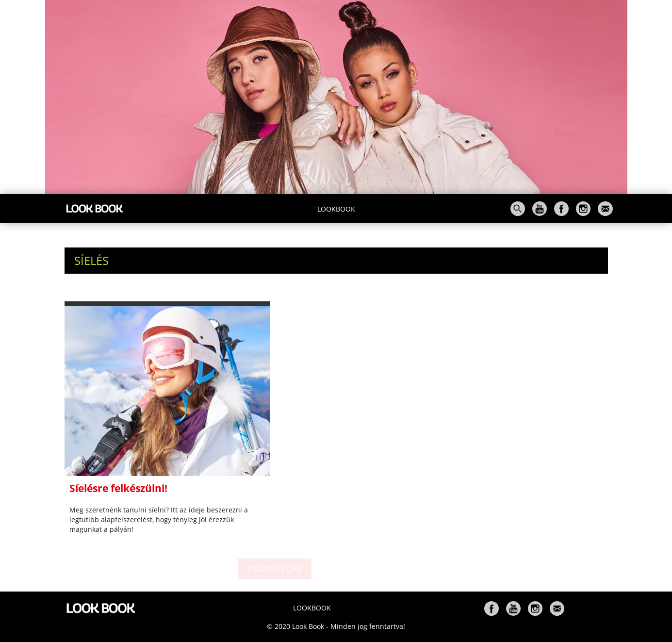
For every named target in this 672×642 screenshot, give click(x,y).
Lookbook (336, 209)
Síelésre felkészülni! (118, 488)
